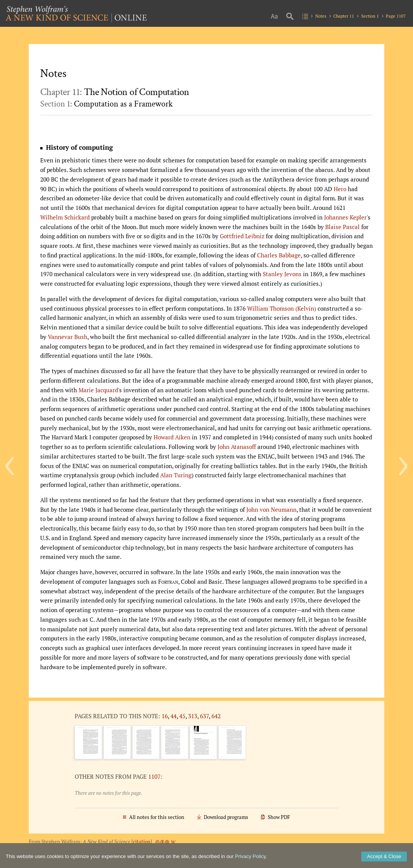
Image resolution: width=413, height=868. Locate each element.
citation (142, 842)
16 (165, 716)
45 (182, 716)
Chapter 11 (344, 16)
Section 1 (370, 16)
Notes (321, 16)
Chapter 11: (115, 92)
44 (174, 716)
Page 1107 (396, 16)
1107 (154, 776)
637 (204, 716)
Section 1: (107, 104)
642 (216, 716)
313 (193, 716)
